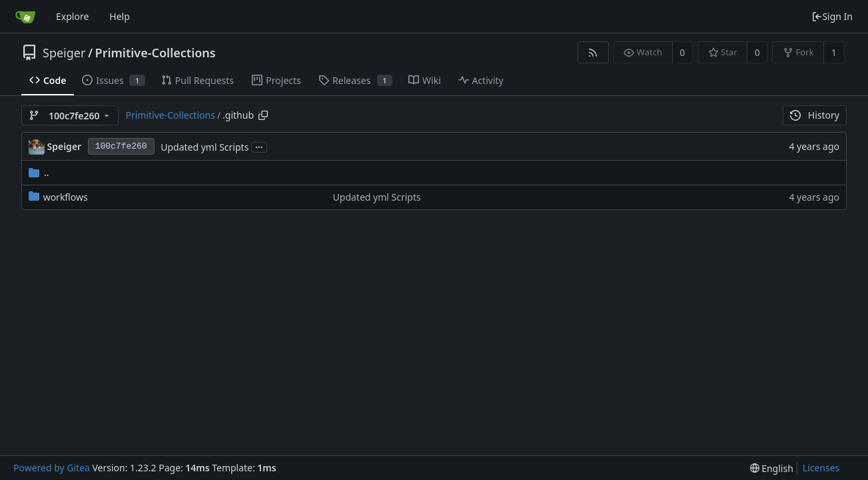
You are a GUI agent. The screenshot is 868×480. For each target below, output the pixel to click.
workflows (66, 197)
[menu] (772, 468)
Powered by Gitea (52, 468)
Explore (72, 16)
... (259, 146)
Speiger (64, 53)
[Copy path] (263, 115)
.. (39, 172)
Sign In (832, 16)
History (815, 115)
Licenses (821, 468)
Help (120, 16)
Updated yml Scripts (205, 147)
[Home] (25, 17)
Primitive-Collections (156, 53)
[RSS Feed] (593, 52)
